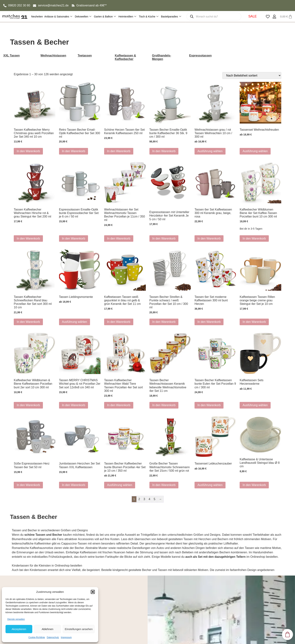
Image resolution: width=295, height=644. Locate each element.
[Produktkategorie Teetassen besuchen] (92, 56)
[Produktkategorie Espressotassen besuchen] (203, 56)
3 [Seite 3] (144, 499)
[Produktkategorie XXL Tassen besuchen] (17, 56)
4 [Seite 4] (149, 499)
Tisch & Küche (149, 17)
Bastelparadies (171, 17)
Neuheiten (37, 17)
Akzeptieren (19, 629)
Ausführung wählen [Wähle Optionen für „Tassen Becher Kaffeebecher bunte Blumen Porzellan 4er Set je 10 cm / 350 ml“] (120, 485)
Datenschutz (53, 637)
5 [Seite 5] (154, 499)
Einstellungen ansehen (79, 629)
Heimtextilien (127, 17)
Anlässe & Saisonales (58, 17)
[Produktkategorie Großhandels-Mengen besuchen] (166, 57)
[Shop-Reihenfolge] (252, 76)
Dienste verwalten (16, 619)
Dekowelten (83, 17)
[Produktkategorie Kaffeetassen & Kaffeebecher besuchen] (129, 57)
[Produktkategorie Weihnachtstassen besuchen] (55, 56)
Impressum (66, 637)
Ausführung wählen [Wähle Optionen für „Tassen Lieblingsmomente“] (75, 322)
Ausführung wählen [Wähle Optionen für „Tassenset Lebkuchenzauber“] (210, 485)
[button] (93, 592)
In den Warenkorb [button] (28, 151)
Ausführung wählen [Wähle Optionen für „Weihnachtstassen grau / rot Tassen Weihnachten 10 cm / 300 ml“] (210, 151)
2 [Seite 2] (139, 499)
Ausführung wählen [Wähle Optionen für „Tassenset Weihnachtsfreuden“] (255, 151)
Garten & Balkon (105, 17)
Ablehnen (47, 629)
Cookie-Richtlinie (37, 637)
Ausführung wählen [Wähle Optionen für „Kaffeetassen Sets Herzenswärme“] (255, 405)
